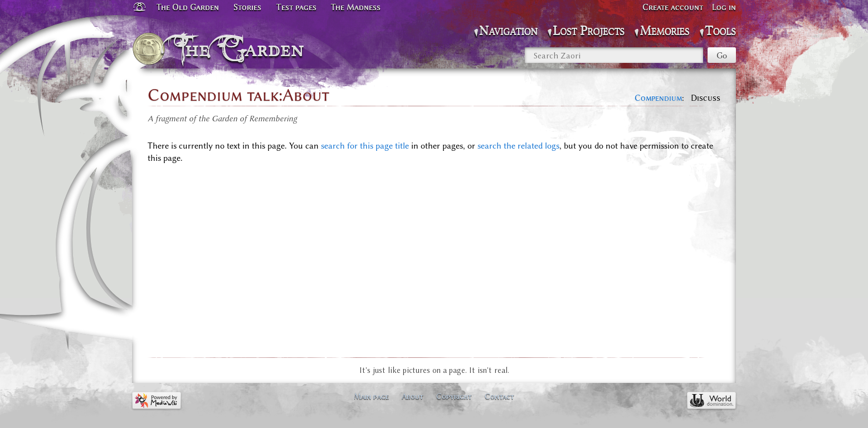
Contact (499, 396)
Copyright (454, 396)
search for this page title (365, 146)
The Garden (243, 49)
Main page (371, 396)
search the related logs (518, 146)
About (413, 396)
